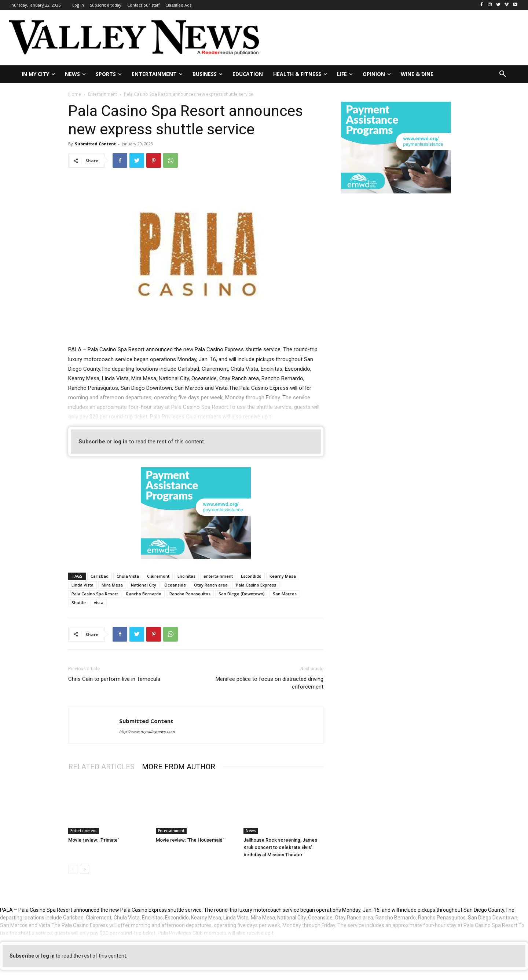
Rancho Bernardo (144, 594)
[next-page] (85, 869)
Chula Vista (128, 576)
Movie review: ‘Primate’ (93, 840)
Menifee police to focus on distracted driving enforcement (269, 683)
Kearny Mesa (283, 576)
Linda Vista (82, 585)
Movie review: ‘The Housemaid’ (190, 840)
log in (120, 442)
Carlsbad (100, 576)
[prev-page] (73, 869)
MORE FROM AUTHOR (179, 767)
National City (144, 585)
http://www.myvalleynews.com (147, 732)
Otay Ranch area (211, 585)
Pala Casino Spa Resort (95, 594)
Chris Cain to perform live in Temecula (114, 679)
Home (75, 94)
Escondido (251, 576)
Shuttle (79, 602)
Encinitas (186, 576)
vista (99, 602)
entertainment (218, 576)
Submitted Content (95, 144)
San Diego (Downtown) (242, 594)
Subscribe (92, 442)
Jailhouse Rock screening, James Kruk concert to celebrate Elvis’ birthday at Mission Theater (280, 847)
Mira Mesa (112, 585)
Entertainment (102, 94)
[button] (503, 74)
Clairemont (158, 576)
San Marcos (285, 594)
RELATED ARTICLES (101, 767)
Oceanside (175, 585)
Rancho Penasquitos (190, 594)
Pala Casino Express (256, 585)
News (251, 831)
